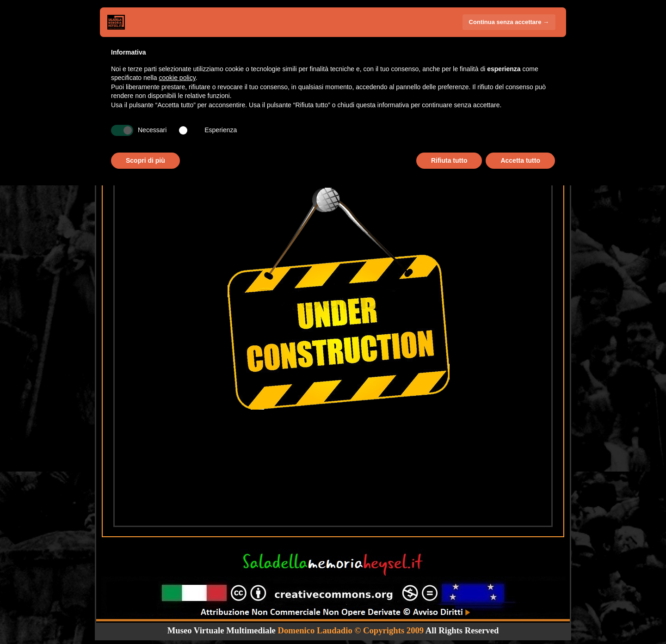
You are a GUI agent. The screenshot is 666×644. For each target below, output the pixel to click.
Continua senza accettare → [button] (509, 22)
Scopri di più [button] (145, 160)
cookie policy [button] (177, 78)
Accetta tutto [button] (520, 160)
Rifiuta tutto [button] (449, 160)
